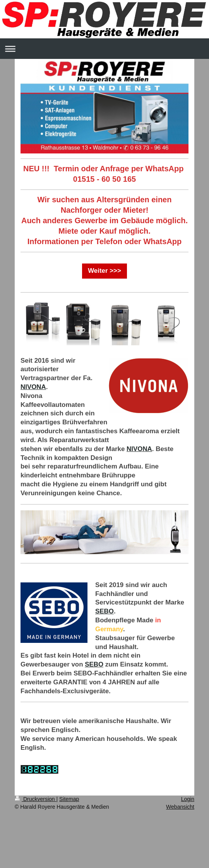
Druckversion (35, 799)
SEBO (104, 611)
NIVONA (33, 387)
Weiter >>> (104, 271)
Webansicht (180, 807)
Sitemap (69, 799)
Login (188, 799)
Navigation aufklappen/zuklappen (104, 49)
